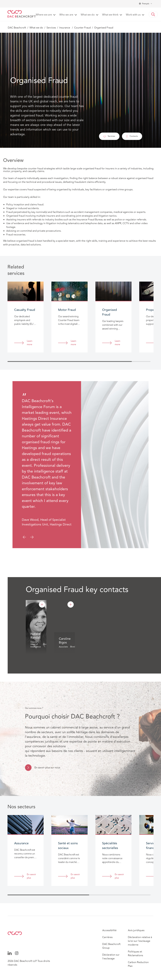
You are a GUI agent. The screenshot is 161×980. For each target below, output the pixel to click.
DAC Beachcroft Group (111, 946)
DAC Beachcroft (17, 28)
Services (51, 28)
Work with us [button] (133, 15)
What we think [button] (110, 15)
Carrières (107, 937)
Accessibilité (109, 930)
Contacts (132, 136)
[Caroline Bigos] (71, 604)
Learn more (30, 343)
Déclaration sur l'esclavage (111, 957)
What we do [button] (88, 15)
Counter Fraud (82, 28)
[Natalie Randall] (42, 604)
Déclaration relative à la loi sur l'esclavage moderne (140, 941)
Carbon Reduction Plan (138, 964)
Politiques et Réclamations (135, 954)
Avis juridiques (136, 930)
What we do (36, 28)
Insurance (65, 28)
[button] (153, 14)
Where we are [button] (44, 15)
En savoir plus (31, 876)
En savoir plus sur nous (47, 768)
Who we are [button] (66, 15)
